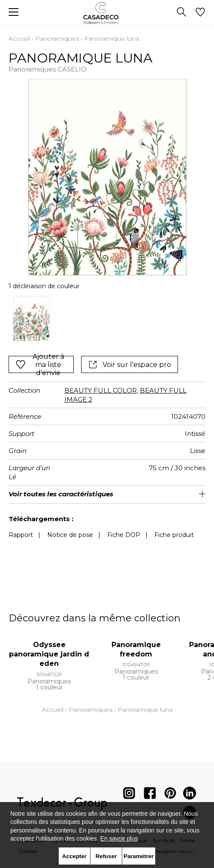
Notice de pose (70, 535)
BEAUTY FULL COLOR (101, 390)
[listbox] (107, 319)
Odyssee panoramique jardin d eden (49, 654)
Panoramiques (57, 39)
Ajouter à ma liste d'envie (40, 364)
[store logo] (107, 13)
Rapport (21, 535)
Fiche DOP (124, 535)
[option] (31, 319)
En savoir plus (119, 838)
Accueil (19, 39)
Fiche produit (174, 535)
